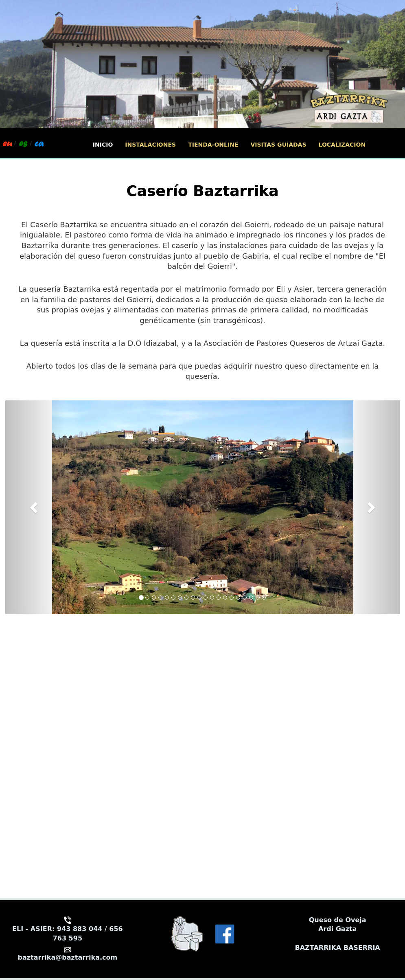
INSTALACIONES (150, 145)
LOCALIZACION (342, 145)
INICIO (103, 145)
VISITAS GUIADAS (278, 145)
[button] (35, 507)
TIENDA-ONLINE (213, 145)
